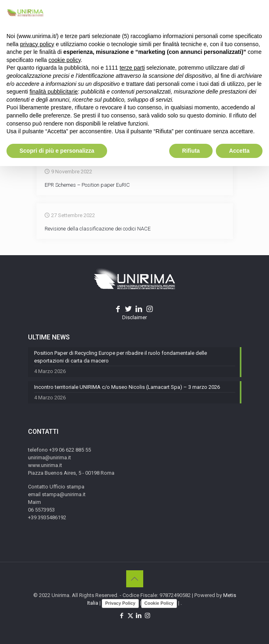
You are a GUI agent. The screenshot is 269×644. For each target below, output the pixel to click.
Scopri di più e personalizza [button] (57, 151)
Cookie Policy (159, 603)
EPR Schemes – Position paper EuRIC (87, 185)
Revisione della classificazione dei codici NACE (98, 229)
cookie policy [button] (65, 60)
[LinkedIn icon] (139, 616)
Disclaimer (134, 317)
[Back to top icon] (135, 579)
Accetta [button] (239, 151)
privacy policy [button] (37, 44)
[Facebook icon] (122, 616)
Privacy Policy (120, 603)
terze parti (132, 68)
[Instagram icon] (147, 616)
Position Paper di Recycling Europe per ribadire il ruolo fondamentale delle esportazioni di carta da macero (121, 357)
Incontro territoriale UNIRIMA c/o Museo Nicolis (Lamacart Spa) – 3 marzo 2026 (127, 387)
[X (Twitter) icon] (130, 616)
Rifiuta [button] (191, 151)
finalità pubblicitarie (54, 92)
